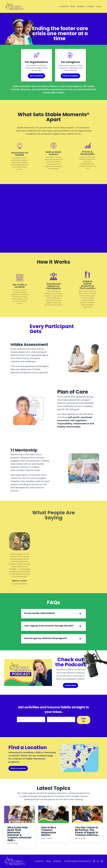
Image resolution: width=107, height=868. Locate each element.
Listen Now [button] (71, 685)
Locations (64, 6)
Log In (99, 6)
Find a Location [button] (70, 76)
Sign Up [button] (84, 720)
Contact (90, 6)
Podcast (81, 6)
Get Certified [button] (37, 76)
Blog (73, 6)
